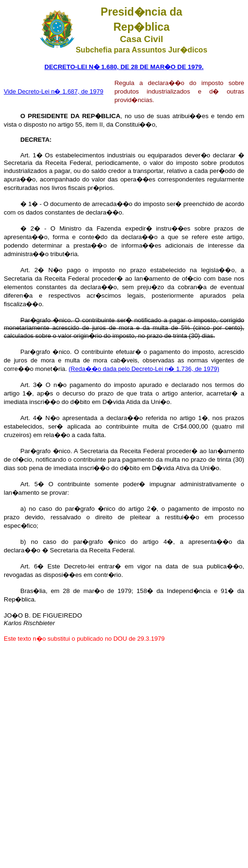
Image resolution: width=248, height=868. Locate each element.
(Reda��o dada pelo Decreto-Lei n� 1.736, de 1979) (144, 369)
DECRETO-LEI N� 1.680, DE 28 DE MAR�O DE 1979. (124, 67)
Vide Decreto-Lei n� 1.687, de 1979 (54, 91)
